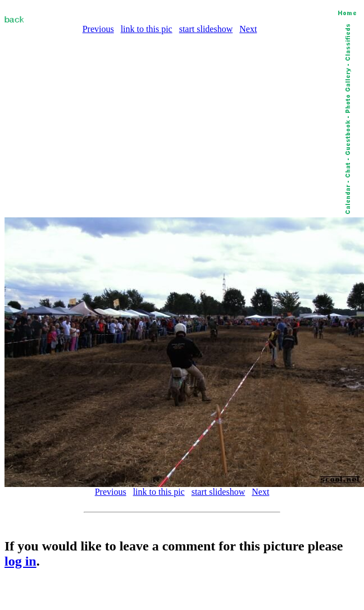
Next (248, 29)
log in (21, 561)
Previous (98, 29)
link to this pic (147, 29)
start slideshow (206, 29)
